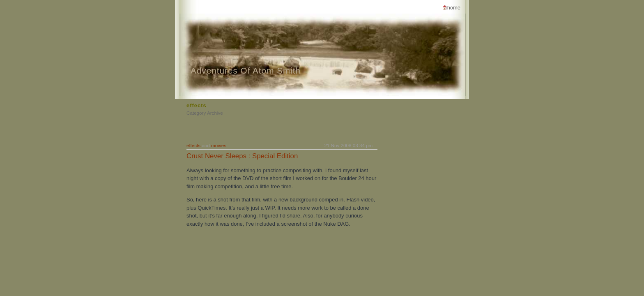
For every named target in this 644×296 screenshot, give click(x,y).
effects (193, 145)
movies (219, 145)
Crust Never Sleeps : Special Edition (242, 156)
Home (454, 8)
